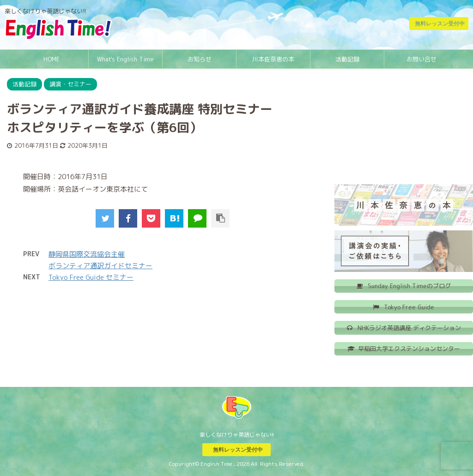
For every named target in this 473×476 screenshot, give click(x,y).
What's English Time (125, 59)
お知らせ (200, 59)
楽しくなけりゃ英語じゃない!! (237, 434)
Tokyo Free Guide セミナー (91, 277)
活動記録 (347, 59)
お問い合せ (421, 59)
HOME (52, 59)
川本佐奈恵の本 (273, 59)
